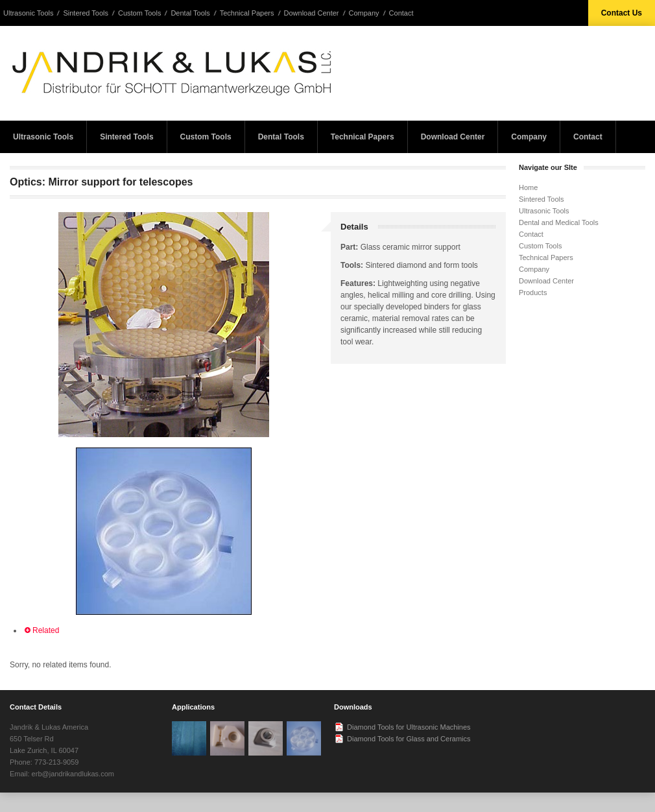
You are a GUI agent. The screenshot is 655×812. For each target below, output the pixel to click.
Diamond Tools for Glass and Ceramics (409, 739)
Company (364, 13)
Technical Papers (247, 13)
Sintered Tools (86, 13)
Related (41, 630)
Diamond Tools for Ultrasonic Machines (409, 727)
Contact (401, 13)
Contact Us (622, 13)
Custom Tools (139, 13)
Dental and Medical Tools (559, 222)
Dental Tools (190, 13)
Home (528, 187)
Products (533, 293)
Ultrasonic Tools (28, 13)
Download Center (312, 13)
